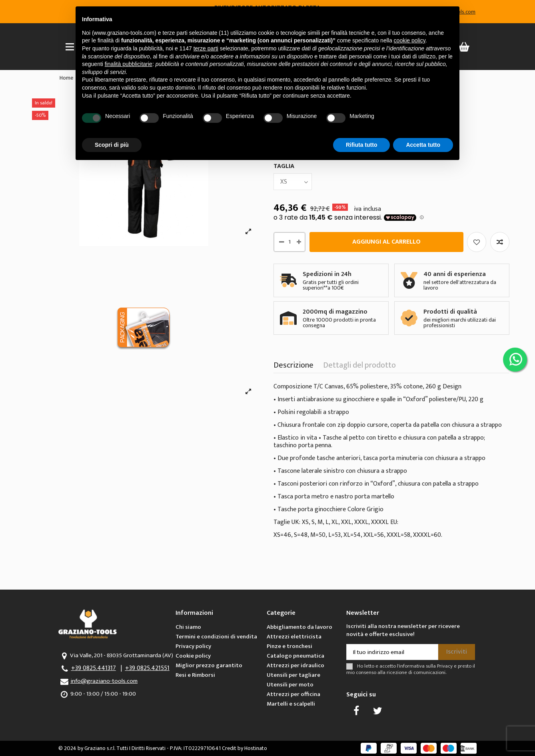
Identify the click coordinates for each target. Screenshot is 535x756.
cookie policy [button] (410, 40)
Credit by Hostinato (245, 748)
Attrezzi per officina (293, 694)
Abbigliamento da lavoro (299, 627)
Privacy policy (193, 646)
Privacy (445, 666)
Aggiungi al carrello (386, 242)
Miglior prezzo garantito (209, 665)
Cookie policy (193, 656)
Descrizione (293, 367)
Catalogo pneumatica (295, 656)
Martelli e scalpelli (291, 704)
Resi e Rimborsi (195, 675)
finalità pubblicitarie (129, 64)
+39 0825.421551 (147, 668)
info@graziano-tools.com (104, 681)
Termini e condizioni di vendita (216, 637)
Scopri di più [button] (112, 145)
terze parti (206, 48)
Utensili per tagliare (293, 675)
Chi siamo (188, 627)
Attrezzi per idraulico (295, 665)
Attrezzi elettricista (294, 637)
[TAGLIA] (293, 182)
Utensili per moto (290, 685)
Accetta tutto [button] (423, 145)
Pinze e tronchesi (289, 646)
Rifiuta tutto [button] (362, 145)
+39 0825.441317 (94, 668)
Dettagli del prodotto (359, 367)
